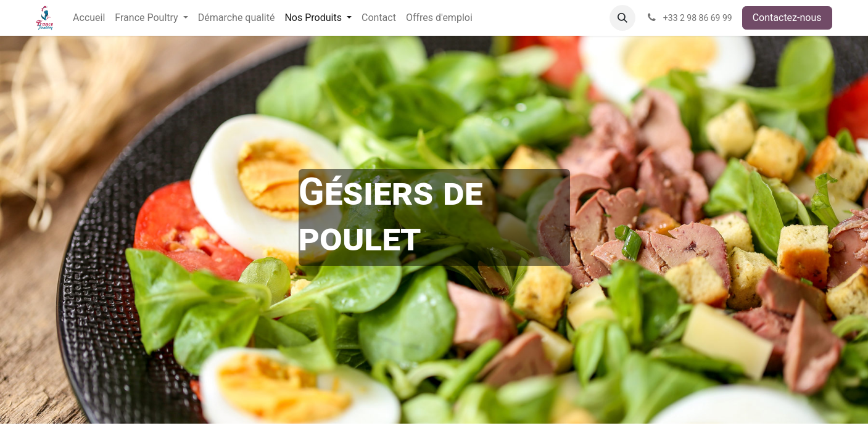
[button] (622, 18)
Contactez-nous (787, 18)
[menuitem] (89, 18)
